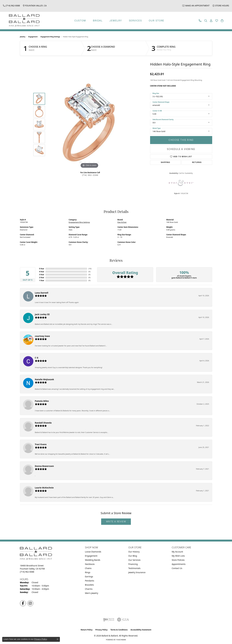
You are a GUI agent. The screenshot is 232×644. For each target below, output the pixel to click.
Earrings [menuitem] (89, 576)
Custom (80, 21)
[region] (89, 125)
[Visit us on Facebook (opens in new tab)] (23, 603)
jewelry (23, 37)
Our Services (134, 560)
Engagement (33, 37)
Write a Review (116, 521)
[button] (206, 21)
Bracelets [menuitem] (89, 585)
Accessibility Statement (141, 630)
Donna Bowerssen (44, 466)
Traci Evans (41, 444)
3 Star (42, 275)
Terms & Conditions (119, 630)
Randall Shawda (43, 423)
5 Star (42, 269)
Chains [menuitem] (88, 568)
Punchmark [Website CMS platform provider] (121, 640)
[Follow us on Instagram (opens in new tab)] (30, 603)
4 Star (42, 272)
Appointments (179, 564)
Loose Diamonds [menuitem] (93, 552)
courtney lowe (42, 336)
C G (37, 358)
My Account (177, 552)
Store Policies (178, 560)
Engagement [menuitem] (91, 556)
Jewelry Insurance (137, 572)
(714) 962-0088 (90, 175)
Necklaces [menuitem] (90, 564)
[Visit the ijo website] (109, 620)
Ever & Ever (122, 222)
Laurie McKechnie (44, 488)
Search (31, 50)
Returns (197, 162)
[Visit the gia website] (123, 620)
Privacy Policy (101, 630)
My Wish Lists (178, 556)
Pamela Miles (42, 401)
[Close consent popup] (58, 639)
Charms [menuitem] (89, 589)
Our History (134, 552)
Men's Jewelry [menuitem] (92, 593)
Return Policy (87, 630)
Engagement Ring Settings (50, 37)
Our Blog (133, 556)
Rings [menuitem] (88, 572)
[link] (11, 6)
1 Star (42, 280)
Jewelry (116, 21)
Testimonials (134, 568)
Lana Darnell (42, 293)
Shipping (165, 162)
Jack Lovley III (42, 314)
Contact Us (177, 568)
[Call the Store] (27, 572)
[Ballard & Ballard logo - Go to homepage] (24, 21)
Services (135, 21)
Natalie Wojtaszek (45, 379)
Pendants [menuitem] (90, 581)
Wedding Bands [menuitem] (93, 560)
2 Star (42, 277)
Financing (133, 564)
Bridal (98, 21)
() (90, 269)
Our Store (157, 21)
